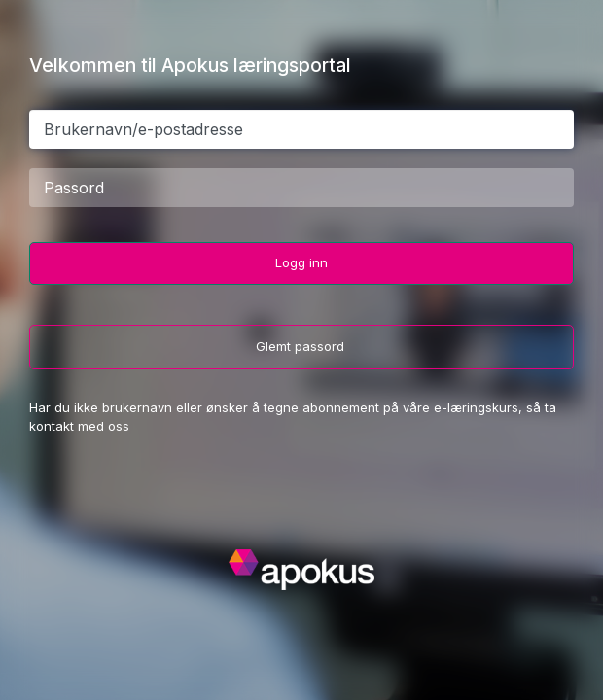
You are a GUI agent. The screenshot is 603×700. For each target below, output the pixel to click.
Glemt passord (302, 346)
